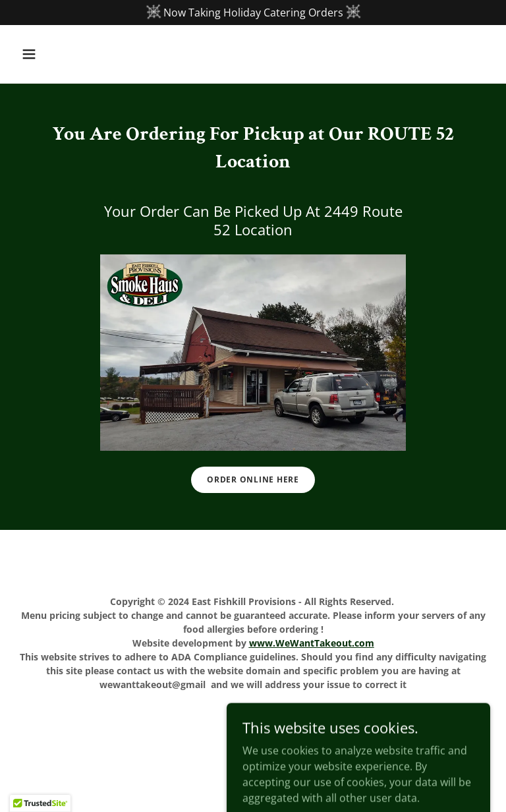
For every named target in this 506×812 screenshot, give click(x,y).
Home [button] (253, 720)
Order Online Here (253, 479)
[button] (51, 54)
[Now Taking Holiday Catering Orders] (253, 13)
